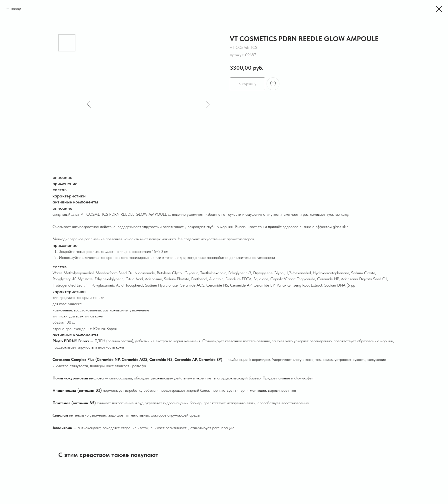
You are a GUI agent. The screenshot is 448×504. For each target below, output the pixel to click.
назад (16, 9)
